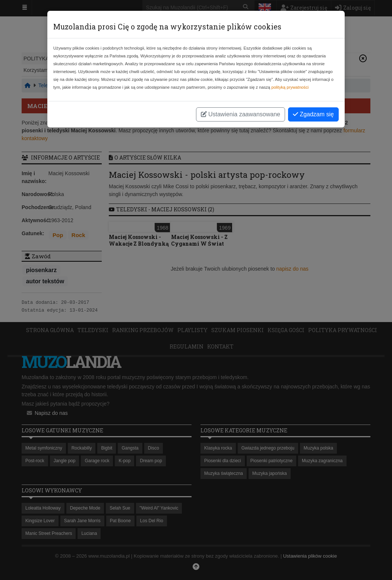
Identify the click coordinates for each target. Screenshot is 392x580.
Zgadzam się (313, 114)
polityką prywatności (290, 87)
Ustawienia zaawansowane (241, 114)
